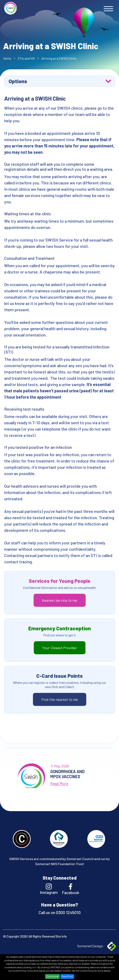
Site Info (61, 936)
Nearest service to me (60, 600)
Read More (67, 976)
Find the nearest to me (60, 699)
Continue (52, 976)
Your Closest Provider (60, 648)
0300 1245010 (68, 912)
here (34, 967)
